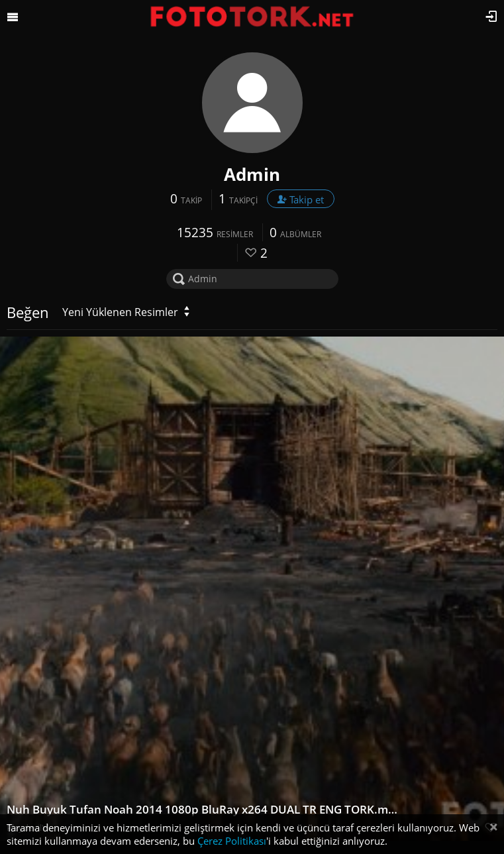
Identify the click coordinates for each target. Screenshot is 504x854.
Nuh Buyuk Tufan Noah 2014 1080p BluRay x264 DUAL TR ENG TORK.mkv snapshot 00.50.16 (203, 810)
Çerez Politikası (232, 841)
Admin (252, 174)
